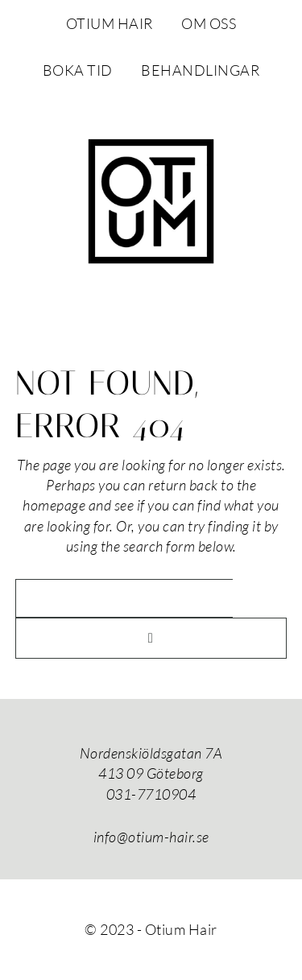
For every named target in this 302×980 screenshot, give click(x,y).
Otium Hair (151, 201)
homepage (54, 505)
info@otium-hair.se (151, 837)
